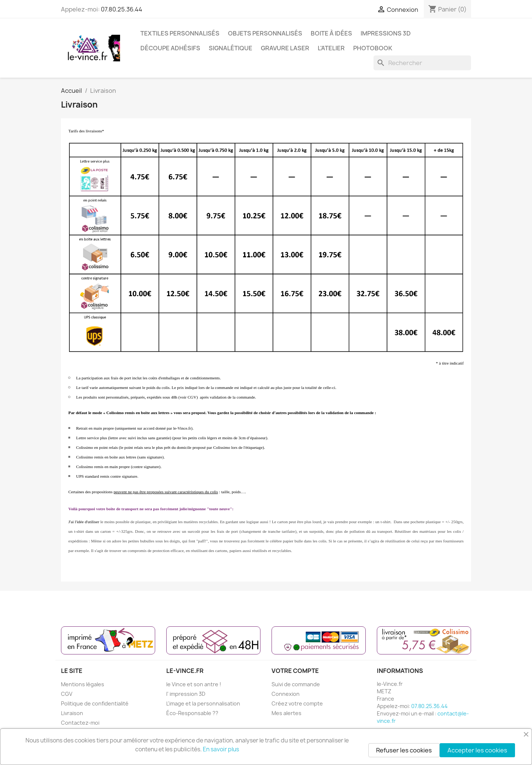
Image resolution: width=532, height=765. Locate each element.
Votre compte (295, 671)
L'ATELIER (331, 48)
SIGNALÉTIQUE (231, 48)
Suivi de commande (296, 684)
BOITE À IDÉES (331, 33)
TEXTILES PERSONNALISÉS (180, 33)
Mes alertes (287, 713)
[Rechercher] (422, 63)
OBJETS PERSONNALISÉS (265, 33)
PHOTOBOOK (373, 48)
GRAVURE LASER (285, 48)
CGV (67, 694)
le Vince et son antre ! (194, 684)
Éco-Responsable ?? (192, 713)
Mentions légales (83, 684)
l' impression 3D (186, 694)
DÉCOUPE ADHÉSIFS (170, 48)
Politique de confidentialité (95, 703)
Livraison (72, 713)
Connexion (286, 694)
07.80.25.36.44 (122, 9)
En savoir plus (221, 749)
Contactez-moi (80, 723)
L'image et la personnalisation (203, 703)
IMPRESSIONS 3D (386, 33)
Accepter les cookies (477, 750)
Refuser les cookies (404, 750)
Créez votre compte (297, 703)
